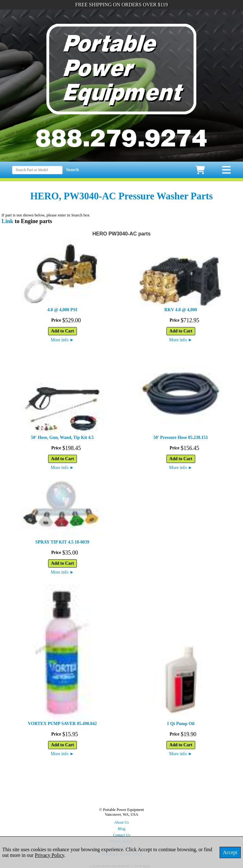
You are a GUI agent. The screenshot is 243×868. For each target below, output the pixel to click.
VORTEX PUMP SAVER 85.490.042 (62, 724)
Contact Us (121, 835)
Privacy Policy (50, 855)
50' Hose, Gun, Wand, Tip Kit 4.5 (62, 437)
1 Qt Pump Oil (181, 724)
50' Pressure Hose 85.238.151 (181, 437)
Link (7, 221)
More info (62, 340)
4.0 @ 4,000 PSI (62, 310)
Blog (121, 829)
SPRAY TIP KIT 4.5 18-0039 (62, 542)
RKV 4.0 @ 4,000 (181, 310)
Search (72, 170)
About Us (121, 822)
